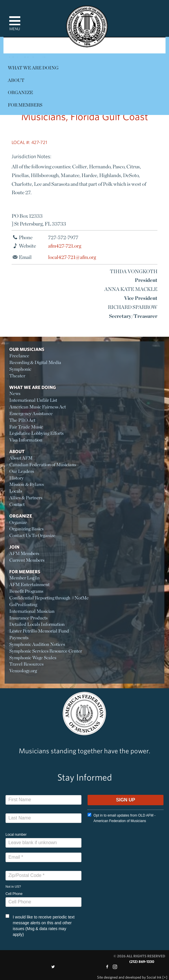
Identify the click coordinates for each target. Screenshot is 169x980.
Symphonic (20, 369)
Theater (17, 376)
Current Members (27, 560)
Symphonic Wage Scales (33, 658)
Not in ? (13, 887)
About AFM (21, 458)
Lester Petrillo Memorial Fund (39, 631)
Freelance (19, 356)
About (16, 80)
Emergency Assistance (31, 414)
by (129, 977)
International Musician (32, 611)
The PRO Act (22, 420)
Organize (20, 92)
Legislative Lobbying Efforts (36, 433)
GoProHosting (23, 605)
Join (14, 547)
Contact (17, 504)
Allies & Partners (26, 498)
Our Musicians (27, 349)
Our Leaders (22, 471)
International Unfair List (33, 400)
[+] (165, 977)
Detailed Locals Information (37, 624)
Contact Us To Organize (32, 535)
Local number (16, 835)
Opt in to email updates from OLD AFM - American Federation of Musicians (121, 818)
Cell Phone (14, 894)
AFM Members (24, 553)
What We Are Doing (33, 68)
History (17, 478)
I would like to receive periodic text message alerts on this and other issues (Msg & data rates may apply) (40, 925)
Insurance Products (28, 618)
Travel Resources (26, 664)
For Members (25, 105)
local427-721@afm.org (72, 257)
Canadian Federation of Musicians (43, 465)
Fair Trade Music (26, 427)
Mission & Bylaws (27, 484)
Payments (19, 638)
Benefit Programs (26, 591)
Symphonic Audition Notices (37, 644)
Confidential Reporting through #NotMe (49, 598)
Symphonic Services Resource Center (46, 651)
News (15, 393)
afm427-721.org (65, 246)
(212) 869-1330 (142, 962)
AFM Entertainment (29, 584)
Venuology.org (23, 671)
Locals (16, 491)
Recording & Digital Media (35, 362)
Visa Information (26, 440)
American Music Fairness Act (38, 407)
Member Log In (24, 578)
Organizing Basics (26, 529)
